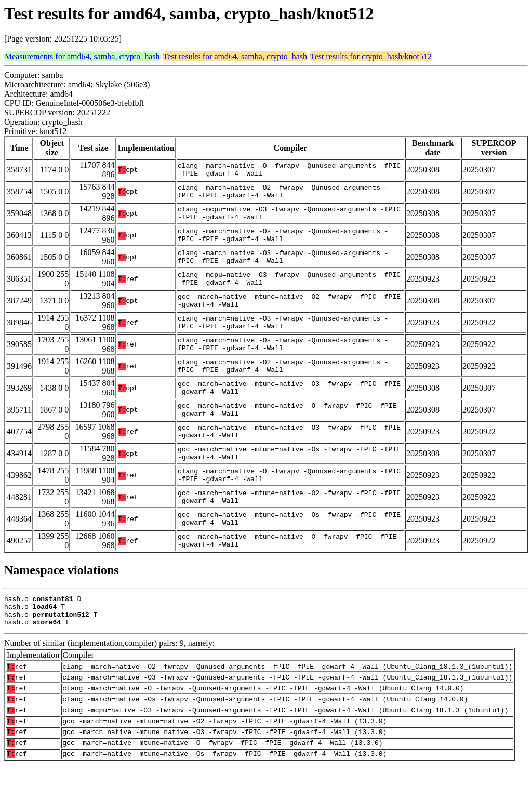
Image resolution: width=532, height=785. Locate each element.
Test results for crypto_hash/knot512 (371, 56)
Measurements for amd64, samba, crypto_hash (82, 56)
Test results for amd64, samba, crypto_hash (235, 56)
